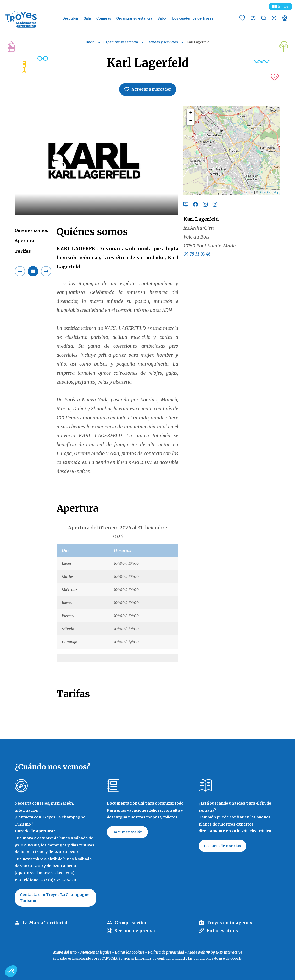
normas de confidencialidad (162, 958)
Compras (104, 18)
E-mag (283, 6)
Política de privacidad (166, 952)
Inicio (90, 42)
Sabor (162, 18)
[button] (11, 971)
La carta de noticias (222, 846)
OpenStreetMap (269, 192)
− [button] (191, 121)
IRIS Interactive (229, 952)
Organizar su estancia (134, 18)
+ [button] (191, 113)
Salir (87, 18)
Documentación (127, 832)
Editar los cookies (130, 952)
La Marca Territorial (45, 923)
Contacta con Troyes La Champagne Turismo (55, 898)
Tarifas (23, 251)
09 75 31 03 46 (197, 254)
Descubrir (71, 18)
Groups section (131, 923)
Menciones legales (96, 952)
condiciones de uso (209, 958)
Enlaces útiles (222, 931)
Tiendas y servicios (163, 42)
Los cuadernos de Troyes (193, 18)
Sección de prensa (135, 931)
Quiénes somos (31, 230)
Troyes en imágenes (229, 923)
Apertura (24, 241)
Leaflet (249, 192)
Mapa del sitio (65, 952)
